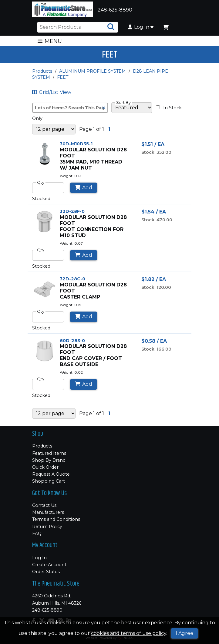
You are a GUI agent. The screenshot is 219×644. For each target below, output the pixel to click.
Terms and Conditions (56, 519)
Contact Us (44, 505)
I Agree (184, 633)
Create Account (49, 565)
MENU (50, 41)
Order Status (46, 572)
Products (42, 71)
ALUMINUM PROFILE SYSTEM (93, 71)
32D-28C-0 (72, 279)
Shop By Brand (49, 460)
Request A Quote (51, 474)
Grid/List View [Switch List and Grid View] (52, 92)
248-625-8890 (47, 610)
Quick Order (45, 467)
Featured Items (49, 453)
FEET (63, 77)
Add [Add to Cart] (84, 188)
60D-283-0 (72, 341)
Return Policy (47, 527)
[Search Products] (111, 27)
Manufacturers (48, 512)
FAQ (37, 533)
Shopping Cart (49, 481)
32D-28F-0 (72, 211)
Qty (41, 182)
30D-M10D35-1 (76, 144)
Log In (141, 27)
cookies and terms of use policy (129, 633)
